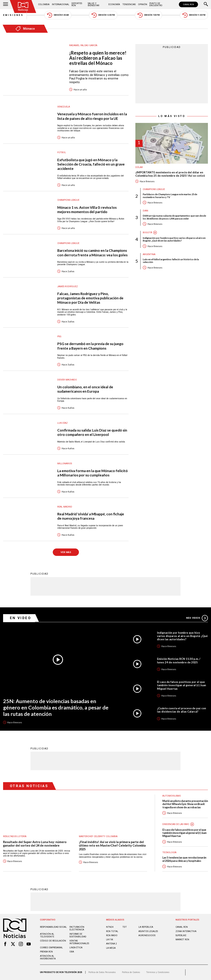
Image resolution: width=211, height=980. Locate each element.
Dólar (139, 167)
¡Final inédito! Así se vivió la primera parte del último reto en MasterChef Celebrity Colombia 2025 (112, 846)
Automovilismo (172, 796)
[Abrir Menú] (6, 5)
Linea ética (76, 948)
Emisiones (13, 15)
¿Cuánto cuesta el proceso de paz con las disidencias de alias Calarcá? (182, 710)
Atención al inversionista (48, 957)
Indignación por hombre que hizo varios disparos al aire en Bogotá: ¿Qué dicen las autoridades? (174, 239)
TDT (125, 927)
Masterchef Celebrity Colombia (98, 836)
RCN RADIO (112, 935)
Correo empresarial (51, 948)
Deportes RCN (77, 4)
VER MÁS (66, 552)
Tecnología (169, 852)
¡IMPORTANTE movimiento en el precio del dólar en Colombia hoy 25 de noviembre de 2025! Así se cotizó (170, 174)
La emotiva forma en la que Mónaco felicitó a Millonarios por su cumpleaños (93, 473)
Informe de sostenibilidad (78, 935)
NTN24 (110, 927)
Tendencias (129, 4)
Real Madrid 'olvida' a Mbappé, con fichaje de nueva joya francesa (91, 516)
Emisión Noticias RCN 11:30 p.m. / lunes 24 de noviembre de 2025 (179, 660)
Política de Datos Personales (102, 972)
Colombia (44, 4)
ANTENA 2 (111, 944)
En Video (21, 618)
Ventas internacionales (79, 942)
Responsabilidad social (53, 927)
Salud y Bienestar (93, 4)
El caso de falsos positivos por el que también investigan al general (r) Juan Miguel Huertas (182, 685)
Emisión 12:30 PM (103, 15)
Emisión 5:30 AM (58, 15)
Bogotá (147, 233)
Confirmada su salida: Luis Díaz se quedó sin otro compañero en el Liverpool (92, 432)
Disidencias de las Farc (176, 824)
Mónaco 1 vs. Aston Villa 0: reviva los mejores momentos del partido (87, 210)
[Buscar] (206, 5)
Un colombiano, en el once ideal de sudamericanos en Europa (85, 389)
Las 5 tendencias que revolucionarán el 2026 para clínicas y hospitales (184, 859)
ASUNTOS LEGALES (148, 931)
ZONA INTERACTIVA (186, 931)
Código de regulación (53, 941)
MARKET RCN (182, 940)
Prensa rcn (46, 952)
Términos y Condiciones (158, 972)
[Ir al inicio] (23, 6)
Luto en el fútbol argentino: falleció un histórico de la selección (171, 261)
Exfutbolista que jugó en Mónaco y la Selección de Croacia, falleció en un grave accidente (91, 164)
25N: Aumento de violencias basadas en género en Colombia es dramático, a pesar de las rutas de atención (56, 707)
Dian (145, 211)
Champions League (154, 189)
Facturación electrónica (77, 928)
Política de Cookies (131, 972)
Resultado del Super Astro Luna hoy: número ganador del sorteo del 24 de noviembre (35, 844)
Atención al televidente (47, 935)
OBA (72, 952)
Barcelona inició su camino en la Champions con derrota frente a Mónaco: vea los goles (92, 253)
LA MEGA (111, 948)
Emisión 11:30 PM (194, 15)
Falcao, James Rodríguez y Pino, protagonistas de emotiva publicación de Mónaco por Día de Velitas (90, 298)
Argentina (149, 254)
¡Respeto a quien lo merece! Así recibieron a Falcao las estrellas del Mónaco (98, 58)
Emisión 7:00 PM (148, 15)
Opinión (143, 4)
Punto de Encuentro (156, 4)
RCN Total (112, 931)
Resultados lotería (15, 836)
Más (197, 618)
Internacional (61, 4)
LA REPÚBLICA (146, 927)
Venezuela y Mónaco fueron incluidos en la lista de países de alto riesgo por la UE (92, 116)
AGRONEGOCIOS (147, 935)
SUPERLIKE (181, 935)
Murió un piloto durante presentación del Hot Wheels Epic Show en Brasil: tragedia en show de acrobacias (185, 804)
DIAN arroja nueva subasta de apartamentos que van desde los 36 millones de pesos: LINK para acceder (174, 217)
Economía (114, 4)
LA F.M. (110, 940)
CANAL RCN (188, 4)
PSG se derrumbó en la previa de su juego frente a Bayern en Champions (90, 346)
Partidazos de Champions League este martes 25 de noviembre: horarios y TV (170, 196)
